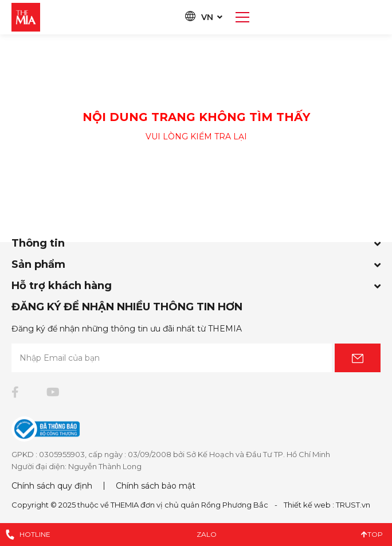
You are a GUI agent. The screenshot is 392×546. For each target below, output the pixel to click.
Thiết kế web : (309, 505)
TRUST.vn (353, 505)
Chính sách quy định (52, 486)
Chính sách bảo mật (156, 486)
